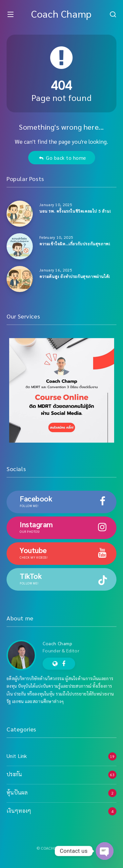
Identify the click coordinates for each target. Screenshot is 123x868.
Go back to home (62, 158)
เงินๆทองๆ (19, 811)
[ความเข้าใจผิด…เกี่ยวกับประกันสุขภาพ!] (20, 246)
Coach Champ (61, 14)
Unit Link (17, 756)
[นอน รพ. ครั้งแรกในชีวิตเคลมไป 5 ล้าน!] (20, 214)
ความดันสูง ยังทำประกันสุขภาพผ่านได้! (75, 276)
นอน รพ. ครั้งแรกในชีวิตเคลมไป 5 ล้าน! (75, 211)
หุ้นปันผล (17, 792)
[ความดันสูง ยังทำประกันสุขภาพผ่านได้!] (20, 279)
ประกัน (14, 774)
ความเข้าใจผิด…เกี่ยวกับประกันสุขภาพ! (75, 244)
